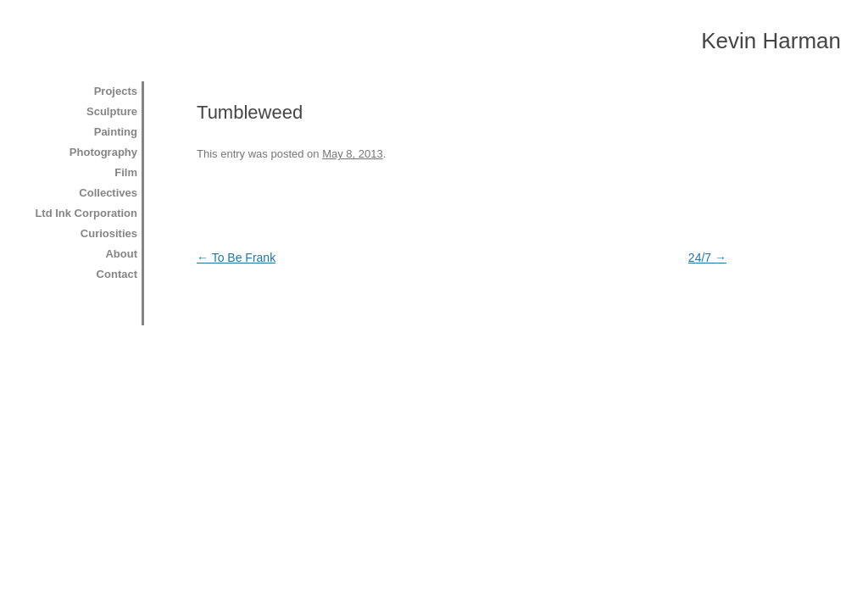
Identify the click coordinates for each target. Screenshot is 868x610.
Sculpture (112, 111)
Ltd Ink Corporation (86, 213)
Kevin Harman (771, 41)
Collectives (108, 193)
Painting (116, 132)
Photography (103, 152)
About (121, 254)
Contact (117, 274)
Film (126, 172)
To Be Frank (236, 258)
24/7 (707, 258)
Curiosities (109, 233)
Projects (116, 91)
